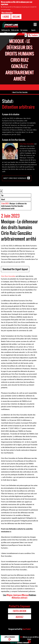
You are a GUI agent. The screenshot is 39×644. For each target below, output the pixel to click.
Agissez (19, 617)
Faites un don (15, 30)
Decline (16, 17)
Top (2, 195)
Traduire (35, 35)
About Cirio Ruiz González (20, 92)
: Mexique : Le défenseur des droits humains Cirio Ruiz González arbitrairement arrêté (14, 206)
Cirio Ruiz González (27, 144)
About (3, 199)
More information (7, 13)
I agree (6, 17)
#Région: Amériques (14, 595)
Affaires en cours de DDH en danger (29, 638)
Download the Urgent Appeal (15, 269)
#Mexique (25, 595)
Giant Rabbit (27, 629)
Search (33, 30)
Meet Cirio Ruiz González (15, 178)
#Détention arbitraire (20, 598)
